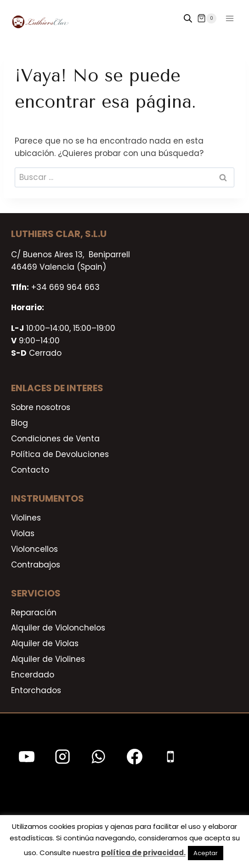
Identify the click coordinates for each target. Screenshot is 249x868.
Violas (23, 533)
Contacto (30, 470)
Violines (26, 518)
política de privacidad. (143, 853)
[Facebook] (135, 757)
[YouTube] (27, 757)
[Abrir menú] (229, 18)
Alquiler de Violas (45, 643)
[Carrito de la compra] (207, 18)
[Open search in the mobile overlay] (188, 18)
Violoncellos (34, 549)
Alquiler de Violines (48, 659)
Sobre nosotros (41, 407)
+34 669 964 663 (65, 287)
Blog (20, 423)
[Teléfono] (170, 757)
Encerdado (33, 675)
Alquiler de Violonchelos (58, 628)
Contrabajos (36, 565)
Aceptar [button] (206, 853)
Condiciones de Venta (55, 439)
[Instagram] (62, 757)
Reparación (34, 613)
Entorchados (36, 690)
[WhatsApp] (98, 757)
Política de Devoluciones (60, 454)
